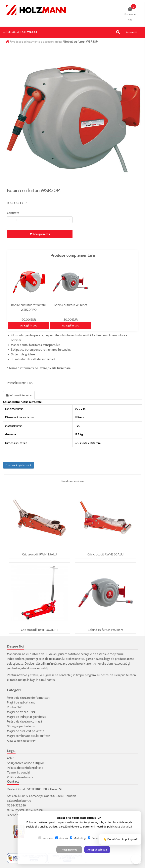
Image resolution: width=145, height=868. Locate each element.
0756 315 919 (15, 810)
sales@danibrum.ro (19, 801)
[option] (73, 119)
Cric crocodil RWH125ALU (40, 554)
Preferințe (95, 838)
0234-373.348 (16, 805)
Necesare (46, 838)
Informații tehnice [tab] (19, 395)
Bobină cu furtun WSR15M (105, 630)
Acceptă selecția (97, 850)
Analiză (62, 838)
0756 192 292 (35, 810)
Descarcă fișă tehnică (19, 465)
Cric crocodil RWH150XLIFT (40, 630)
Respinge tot (69, 850)
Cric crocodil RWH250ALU (105, 554)
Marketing (78, 838)
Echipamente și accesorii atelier (43, 42)
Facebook (13, 815)
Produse (16, 42)
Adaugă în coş (40, 234)
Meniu (133, 33)
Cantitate (13, 213)
